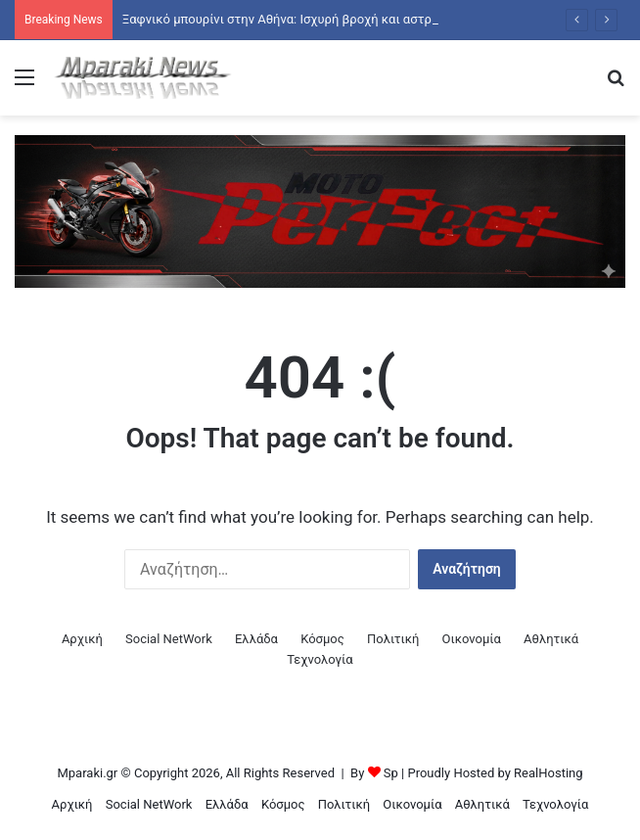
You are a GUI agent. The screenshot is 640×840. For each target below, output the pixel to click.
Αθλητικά (551, 639)
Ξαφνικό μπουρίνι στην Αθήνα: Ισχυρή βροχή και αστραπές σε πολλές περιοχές (351, 19)
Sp (391, 773)
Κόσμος (322, 639)
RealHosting (548, 773)
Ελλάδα (256, 639)
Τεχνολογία (320, 659)
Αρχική (82, 639)
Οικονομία (472, 639)
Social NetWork (169, 639)
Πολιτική (393, 639)
